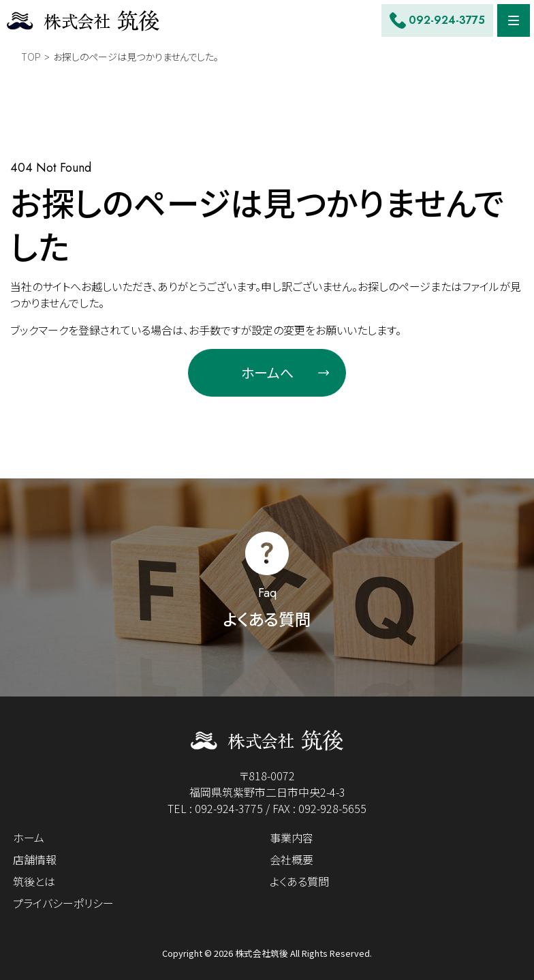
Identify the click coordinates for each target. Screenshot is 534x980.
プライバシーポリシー (63, 903)
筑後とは (34, 881)
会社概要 (292, 859)
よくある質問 (299, 881)
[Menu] (514, 20)
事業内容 (292, 838)
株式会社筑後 (262, 953)
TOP (31, 57)
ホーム (29, 838)
